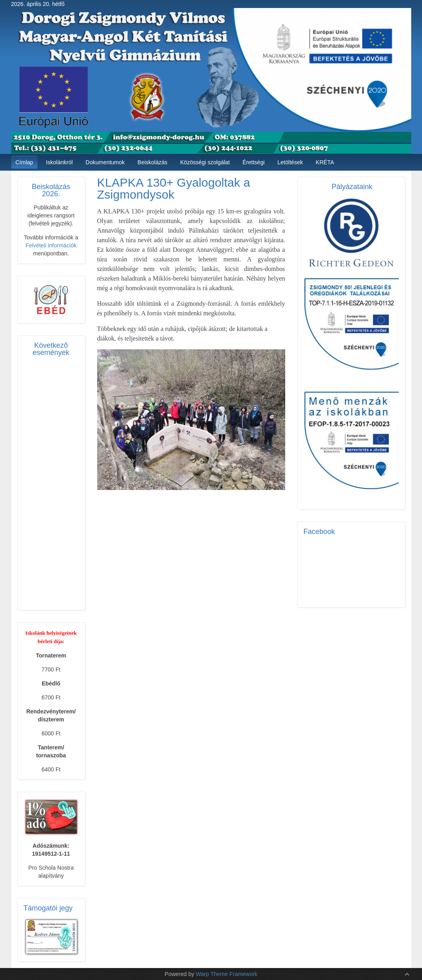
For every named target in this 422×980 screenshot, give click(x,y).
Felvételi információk (51, 245)
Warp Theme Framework (226, 974)
